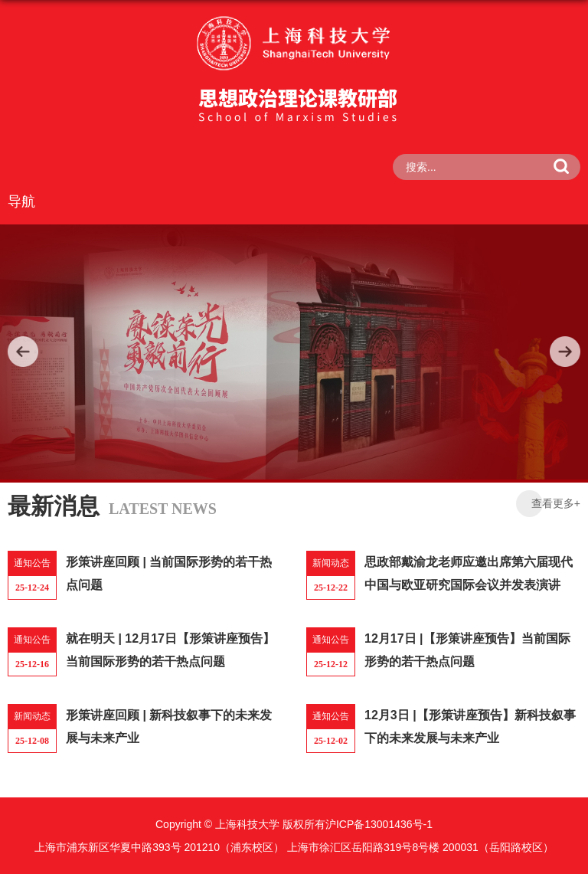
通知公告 (32, 563)
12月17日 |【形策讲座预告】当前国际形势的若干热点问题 (467, 650)
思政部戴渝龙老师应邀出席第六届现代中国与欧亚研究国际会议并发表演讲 (469, 573)
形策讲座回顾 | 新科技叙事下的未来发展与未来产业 (169, 727)
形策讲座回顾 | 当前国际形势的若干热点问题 (169, 573)
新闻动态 (331, 563)
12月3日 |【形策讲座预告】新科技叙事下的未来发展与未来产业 (470, 727)
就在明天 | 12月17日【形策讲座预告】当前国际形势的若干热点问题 (170, 650)
